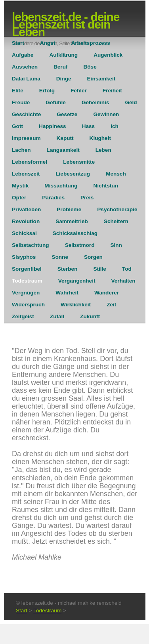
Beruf (61, 67)
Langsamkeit (63, 150)
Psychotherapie (117, 209)
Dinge (64, 79)
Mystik (20, 186)
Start (18, 43)
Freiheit (112, 91)
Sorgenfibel (27, 269)
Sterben (68, 269)
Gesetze (67, 114)
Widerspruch (28, 305)
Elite (18, 91)
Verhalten (123, 281)
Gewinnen (106, 114)
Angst (48, 43)
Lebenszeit (26, 174)
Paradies (53, 198)
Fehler (79, 91)
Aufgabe (23, 55)
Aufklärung (63, 55)
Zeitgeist (23, 316)
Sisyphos (24, 257)
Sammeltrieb (72, 221)
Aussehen (25, 67)
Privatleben (26, 209)
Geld (131, 102)
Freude (21, 102)
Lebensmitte (79, 162)
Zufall (57, 316)
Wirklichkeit (76, 305)
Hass (89, 126)
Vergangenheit (77, 281)
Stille (99, 269)
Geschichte (26, 114)
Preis (87, 198)
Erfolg (47, 91)
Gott (17, 126)
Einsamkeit (101, 79)
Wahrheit (67, 293)
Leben (103, 150)
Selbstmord (80, 245)
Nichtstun (106, 186)
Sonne (60, 257)
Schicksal (24, 233)
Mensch (116, 174)
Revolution (26, 221)
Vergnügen (26, 293)
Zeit (111, 305)
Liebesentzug (73, 174)
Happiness (53, 126)
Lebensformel (30, 162)
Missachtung (61, 186)
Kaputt (65, 138)
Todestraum (27, 281)
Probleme (69, 209)
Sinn (116, 245)
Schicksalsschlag (75, 233)
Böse (90, 67)
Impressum (26, 138)
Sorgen (93, 257)
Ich (115, 126)
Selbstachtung (31, 245)
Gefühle (56, 102)
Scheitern (116, 221)
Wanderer (107, 293)
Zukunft (90, 316)
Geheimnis (96, 102)
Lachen (21, 150)
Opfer (19, 198)
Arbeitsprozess (91, 43)
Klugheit (100, 138)
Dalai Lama (26, 79)
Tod (127, 269)
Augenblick (108, 55)
